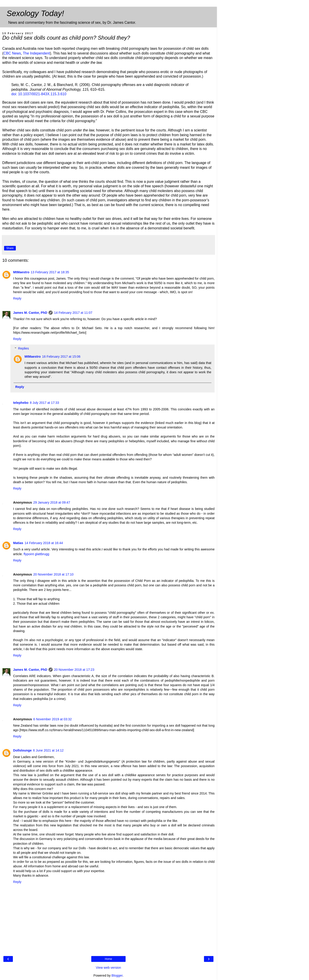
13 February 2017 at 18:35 (50, 272)
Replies (23, 348)
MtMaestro (21, 272)
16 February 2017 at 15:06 (61, 357)
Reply (17, 298)
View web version (108, 968)
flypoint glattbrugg (36, 554)
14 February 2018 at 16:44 (44, 543)
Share (10, 248)
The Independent (36, 53)
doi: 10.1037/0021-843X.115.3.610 (39, 94)
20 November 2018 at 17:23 (74, 670)
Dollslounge (22, 750)
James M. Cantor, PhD (30, 313)
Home (108, 959)
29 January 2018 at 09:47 (52, 502)
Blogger (117, 975)
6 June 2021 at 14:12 (48, 750)
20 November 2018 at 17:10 (53, 574)
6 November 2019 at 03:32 (52, 719)
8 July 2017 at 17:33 (44, 403)
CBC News (12, 53)
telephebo (21, 403)
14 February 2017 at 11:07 (73, 313)
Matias (18, 543)
